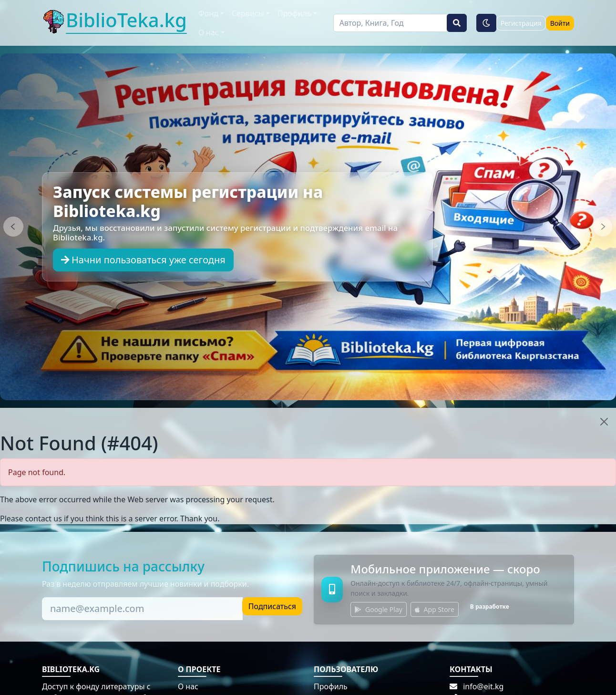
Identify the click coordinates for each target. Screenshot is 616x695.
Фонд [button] (208, 13)
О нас (188, 686)
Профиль (331, 686)
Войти (560, 23)
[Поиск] (390, 23)
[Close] (604, 422)
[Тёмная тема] (486, 23)
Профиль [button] (294, 13)
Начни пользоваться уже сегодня (143, 260)
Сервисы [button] (248, 13)
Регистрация (521, 23)
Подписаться (272, 606)
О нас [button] (209, 32)
